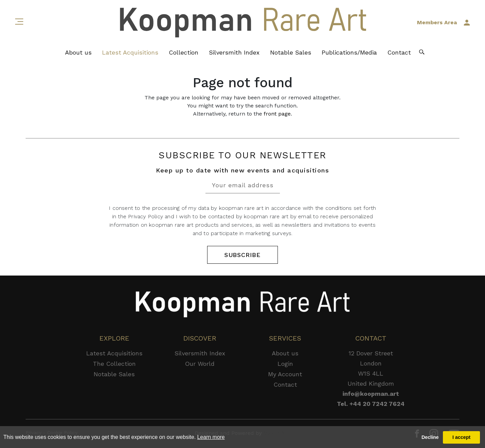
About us (78, 52)
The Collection (114, 364)
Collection (184, 52)
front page (277, 114)
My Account (285, 374)
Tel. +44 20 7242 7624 (371, 404)
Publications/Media (349, 52)
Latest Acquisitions (130, 52)
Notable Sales (291, 52)
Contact (399, 52)
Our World (200, 364)
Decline (430, 437)
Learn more (211, 437)
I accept (461, 437)
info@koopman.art (371, 394)
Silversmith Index (234, 52)
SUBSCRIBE (243, 255)
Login (285, 364)
